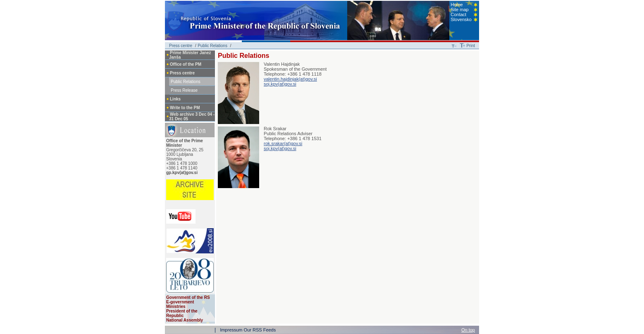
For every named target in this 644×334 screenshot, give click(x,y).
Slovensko (461, 19)
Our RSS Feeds (260, 330)
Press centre (181, 46)
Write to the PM (185, 108)
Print (471, 46)
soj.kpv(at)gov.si (280, 84)
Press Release (184, 90)
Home (457, 5)
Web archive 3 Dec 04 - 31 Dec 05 (192, 117)
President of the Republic (182, 313)
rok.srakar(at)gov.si (283, 143)
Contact (458, 14)
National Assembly (185, 320)
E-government (180, 302)
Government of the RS (188, 297)
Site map (459, 10)
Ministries (176, 307)
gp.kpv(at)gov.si (182, 173)
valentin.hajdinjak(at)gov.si (290, 79)
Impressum (231, 330)
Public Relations (212, 46)
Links (175, 99)
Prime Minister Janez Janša (190, 55)
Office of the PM (186, 64)
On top (468, 330)
